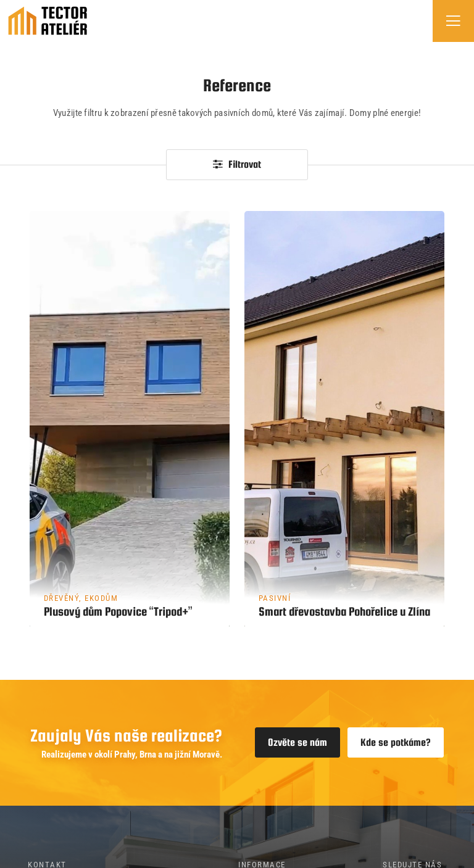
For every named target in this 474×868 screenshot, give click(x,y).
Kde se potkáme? (396, 742)
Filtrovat (237, 164)
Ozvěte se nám (297, 742)
